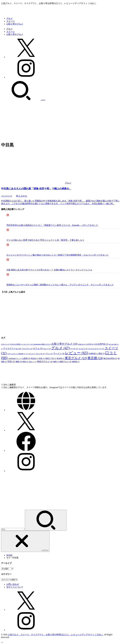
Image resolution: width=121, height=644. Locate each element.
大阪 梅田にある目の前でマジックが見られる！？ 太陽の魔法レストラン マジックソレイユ (49, 270)
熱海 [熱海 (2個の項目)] (25, 362)
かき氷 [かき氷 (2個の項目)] (90, 344)
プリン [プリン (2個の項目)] (49, 354)
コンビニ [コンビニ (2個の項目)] (83, 349)
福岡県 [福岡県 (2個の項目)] (76, 362)
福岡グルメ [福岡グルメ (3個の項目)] (65, 362)
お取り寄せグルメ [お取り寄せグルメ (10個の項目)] (64, 344)
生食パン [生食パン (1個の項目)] (33, 362)
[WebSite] (26, 410)
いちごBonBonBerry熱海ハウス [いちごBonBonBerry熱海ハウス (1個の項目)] (40, 344)
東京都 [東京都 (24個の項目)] (95, 358)
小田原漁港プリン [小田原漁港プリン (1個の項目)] (15, 359)
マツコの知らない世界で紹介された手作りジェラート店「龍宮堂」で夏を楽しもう (45, 240)
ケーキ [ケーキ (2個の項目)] (74, 349)
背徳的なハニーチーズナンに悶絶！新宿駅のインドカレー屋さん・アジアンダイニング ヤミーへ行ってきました (60, 285)
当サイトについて (15, 587)
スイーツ (11, 21)
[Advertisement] (61, 121)
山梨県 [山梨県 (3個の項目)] (26, 358)
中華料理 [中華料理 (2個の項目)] (93, 354)
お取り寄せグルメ (15, 24)
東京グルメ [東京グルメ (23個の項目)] (76, 358)
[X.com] (26, 57)
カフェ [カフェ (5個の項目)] (38, 348)
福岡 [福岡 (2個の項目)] (56, 362)
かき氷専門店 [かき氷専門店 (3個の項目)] (101, 344)
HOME (9, 555)
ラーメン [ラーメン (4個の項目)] (59, 353)
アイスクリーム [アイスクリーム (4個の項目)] (12, 348)
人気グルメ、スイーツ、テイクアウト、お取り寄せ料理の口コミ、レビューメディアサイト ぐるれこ (56, 635)
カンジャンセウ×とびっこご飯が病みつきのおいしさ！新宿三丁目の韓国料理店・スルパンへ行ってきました (57, 255)
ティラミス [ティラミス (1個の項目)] (30, 354)
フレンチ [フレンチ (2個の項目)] (40, 354)
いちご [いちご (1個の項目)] (26, 344)
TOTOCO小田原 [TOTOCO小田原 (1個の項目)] (16, 344)
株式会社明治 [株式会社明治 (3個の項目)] (110, 358)
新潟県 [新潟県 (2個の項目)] (61, 359)
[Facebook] (26, 451)
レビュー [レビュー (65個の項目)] (77, 353)
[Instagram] (26, 77)
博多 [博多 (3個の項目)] (102, 354)
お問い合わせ (13, 584)
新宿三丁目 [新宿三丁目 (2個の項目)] (51, 359)
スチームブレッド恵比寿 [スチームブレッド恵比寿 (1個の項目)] (16, 354)
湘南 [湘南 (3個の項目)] (19, 362)
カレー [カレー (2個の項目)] (47, 349)
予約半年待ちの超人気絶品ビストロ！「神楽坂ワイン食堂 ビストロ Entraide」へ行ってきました (52, 225)
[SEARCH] (23, 100)
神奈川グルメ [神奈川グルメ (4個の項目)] (45, 362)
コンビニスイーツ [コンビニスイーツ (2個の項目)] (96, 349)
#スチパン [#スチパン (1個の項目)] (5, 344)
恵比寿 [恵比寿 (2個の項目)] (35, 359)
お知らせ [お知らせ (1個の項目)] (82, 344)
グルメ (9, 18)
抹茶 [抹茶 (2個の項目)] (42, 359)
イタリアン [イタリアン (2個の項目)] (27, 349)
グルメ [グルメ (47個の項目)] (60, 348)
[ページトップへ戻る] (2, 642)
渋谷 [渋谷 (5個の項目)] (11, 362)
